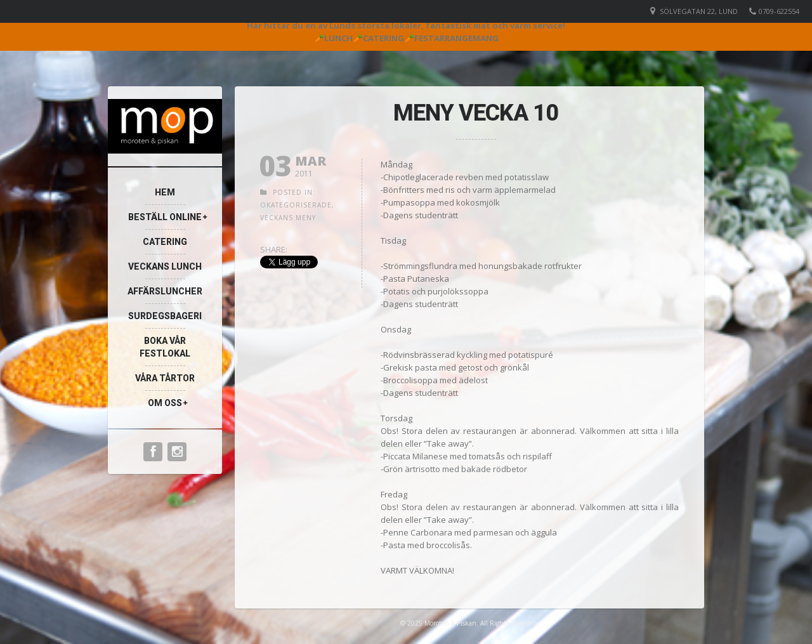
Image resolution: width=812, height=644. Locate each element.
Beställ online (165, 217)
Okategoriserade (296, 205)
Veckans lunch (165, 266)
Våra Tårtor (165, 378)
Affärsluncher (165, 291)
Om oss (165, 403)
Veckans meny (288, 218)
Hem (165, 192)
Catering (165, 242)
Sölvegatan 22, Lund (699, 11)
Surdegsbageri (165, 316)
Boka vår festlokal (165, 347)
